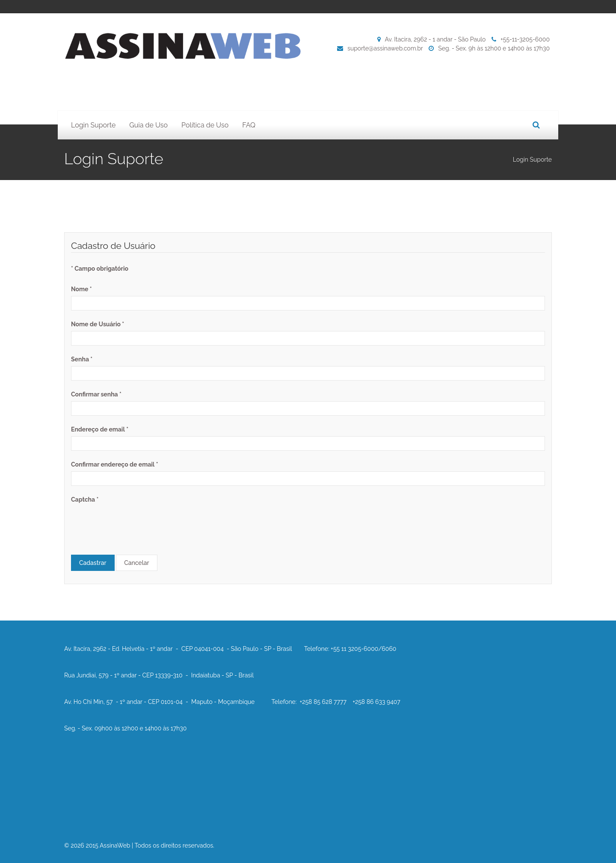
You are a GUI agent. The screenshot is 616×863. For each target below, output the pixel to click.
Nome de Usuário (98, 324)
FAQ (249, 125)
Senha (82, 359)
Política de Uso (205, 125)
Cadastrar (93, 563)
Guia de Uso (148, 125)
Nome (81, 289)
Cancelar (136, 563)
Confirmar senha (96, 394)
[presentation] (136, 523)
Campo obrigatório (100, 269)
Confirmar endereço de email (114, 464)
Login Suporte (93, 125)
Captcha (85, 499)
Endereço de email (100, 429)
